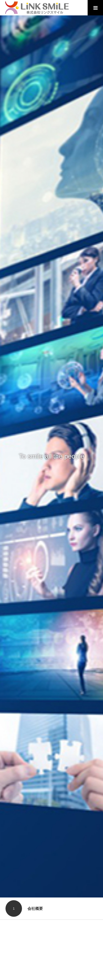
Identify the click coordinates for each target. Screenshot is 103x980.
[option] (51, 456)
